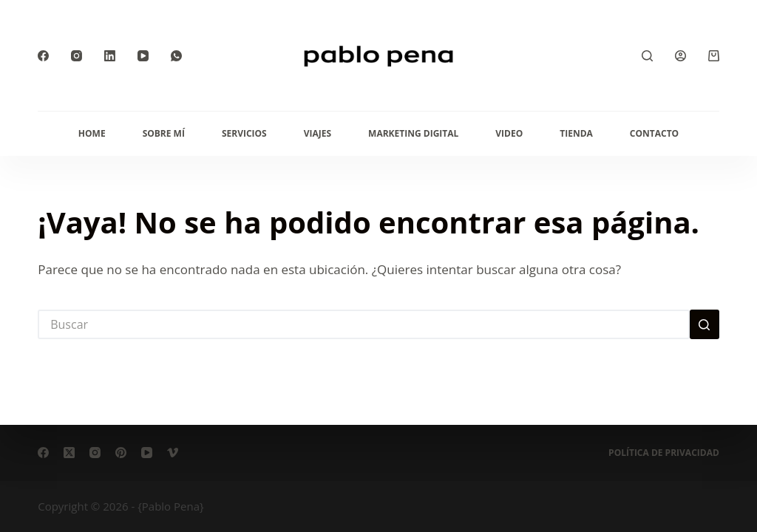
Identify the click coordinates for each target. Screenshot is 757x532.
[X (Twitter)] (69, 453)
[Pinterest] (121, 453)
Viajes (318, 133)
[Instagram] (77, 56)
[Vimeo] (173, 453)
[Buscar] (647, 56)
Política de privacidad (664, 453)
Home (92, 133)
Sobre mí (164, 133)
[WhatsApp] (176, 56)
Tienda (576, 133)
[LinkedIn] (110, 56)
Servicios (244, 133)
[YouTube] (143, 56)
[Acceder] (680, 56)
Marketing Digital (413, 133)
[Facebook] (43, 56)
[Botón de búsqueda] (705, 324)
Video (509, 133)
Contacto (654, 133)
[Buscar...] (364, 324)
